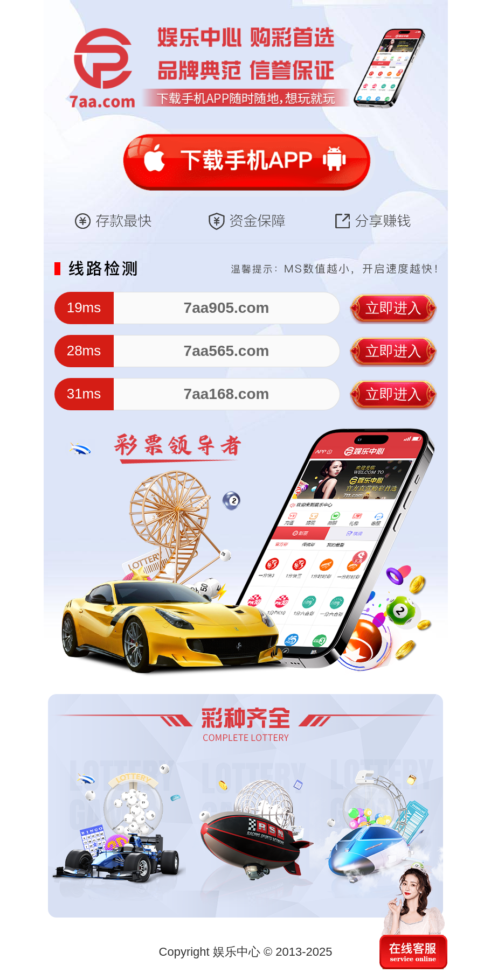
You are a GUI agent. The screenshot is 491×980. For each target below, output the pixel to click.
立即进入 (393, 308)
